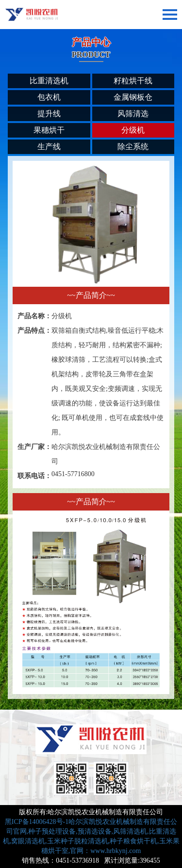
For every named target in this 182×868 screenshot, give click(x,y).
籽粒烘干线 (133, 81)
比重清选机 (49, 81)
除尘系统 (133, 147)
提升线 (49, 114)
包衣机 (49, 97)
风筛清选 (133, 114)
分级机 (133, 130)
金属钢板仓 (133, 97)
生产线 (49, 147)
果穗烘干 (49, 130)
